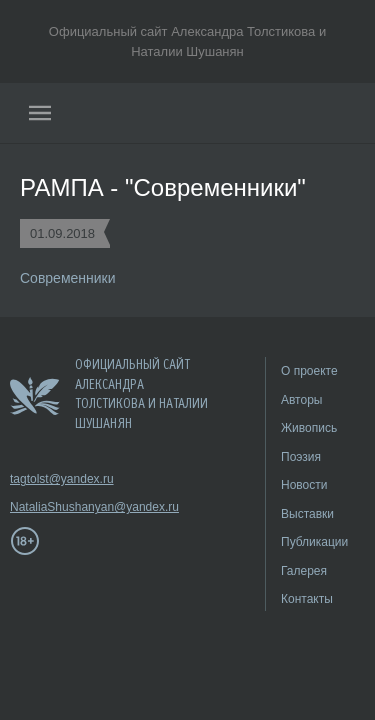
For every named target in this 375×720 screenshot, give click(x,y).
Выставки (307, 514)
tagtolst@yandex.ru (62, 479)
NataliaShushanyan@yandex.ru (70, 507)
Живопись (309, 428)
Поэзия (301, 457)
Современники (68, 278)
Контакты (307, 599)
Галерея (304, 571)
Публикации (314, 542)
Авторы (301, 400)
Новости (304, 485)
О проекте (309, 371)
